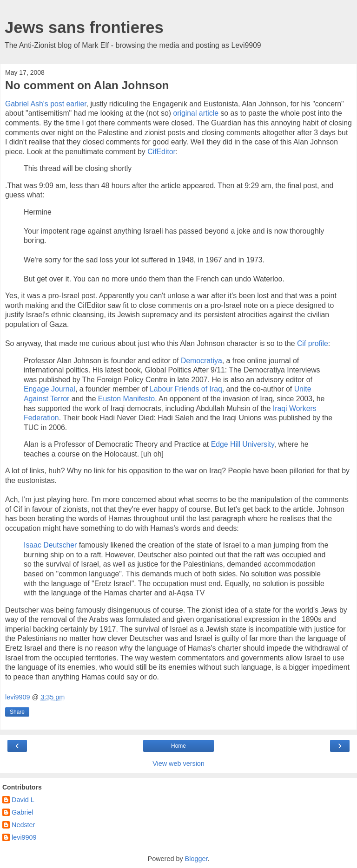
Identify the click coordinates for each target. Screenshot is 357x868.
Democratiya (202, 361)
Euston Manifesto (126, 399)
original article (196, 113)
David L (23, 800)
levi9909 (24, 837)
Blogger (196, 859)
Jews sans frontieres (84, 27)
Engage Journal (50, 389)
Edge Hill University (243, 444)
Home (178, 746)
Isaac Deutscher (50, 545)
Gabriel (22, 812)
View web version (178, 764)
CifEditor (162, 152)
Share (17, 712)
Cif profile (313, 343)
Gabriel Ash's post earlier (46, 104)
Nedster (23, 825)
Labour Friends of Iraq (186, 389)
